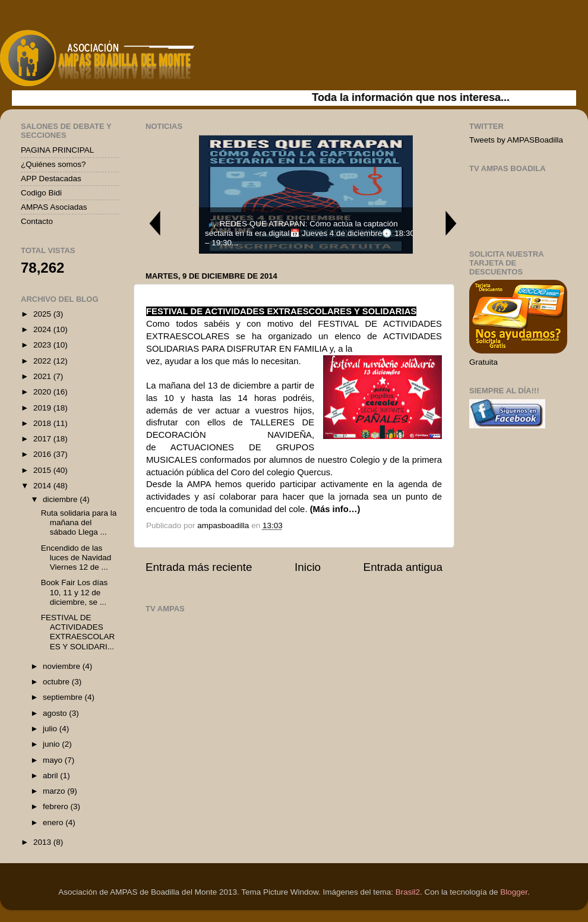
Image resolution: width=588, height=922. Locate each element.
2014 (43, 486)
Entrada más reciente (199, 567)
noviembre (63, 666)
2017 (43, 439)
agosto (56, 713)
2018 (43, 423)
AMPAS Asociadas (54, 207)
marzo (55, 791)
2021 (43, 376)
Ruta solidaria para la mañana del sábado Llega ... (79, 522)
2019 (43, 408)
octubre (57, 682)
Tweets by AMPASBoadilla (516, 140)
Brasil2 (408, 892)
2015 (43, 470)
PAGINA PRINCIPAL (57, 150)
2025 (43, 314)
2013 (43, 842)
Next (451, 223)
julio (51, 729)
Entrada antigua (403, 567)
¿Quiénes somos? (53, 164)
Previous (154, 223)
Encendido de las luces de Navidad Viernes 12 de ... (76, 558)
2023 (43, 345)
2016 (43, 454)
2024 (43, 329)
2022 (43, 361)
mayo (54, 760)
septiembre (64, 697)
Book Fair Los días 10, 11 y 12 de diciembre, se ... (75, 592)
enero (54, 822)
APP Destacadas (51, 179)
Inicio (308, 567)
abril (51, 776)
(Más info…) (335, 509)
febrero (57, 806)
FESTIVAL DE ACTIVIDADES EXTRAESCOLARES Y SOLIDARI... (78, 632)
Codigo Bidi (41, 193)
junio (52, 744)
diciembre (61, 499)
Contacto (37, 221)
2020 (43, 392)
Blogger (514, 892)
